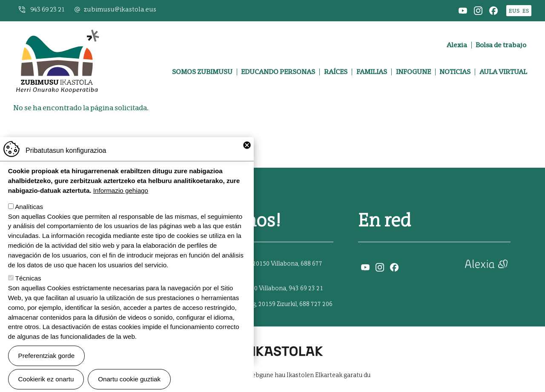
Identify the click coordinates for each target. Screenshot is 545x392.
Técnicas (28, 291)
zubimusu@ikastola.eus (120, 10)
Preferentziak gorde (47, 368)
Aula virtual (503, 72)
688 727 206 (316, 304)
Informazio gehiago (121, 203)
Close (247, 158)
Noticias (455, 72)
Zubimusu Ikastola (57, 33)
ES (526, 11)
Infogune (413, 72)
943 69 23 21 (47, 10)
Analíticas (29, 219)
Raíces (336, 72)
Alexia (457, 45)
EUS (514, 11)
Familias (372, 72)
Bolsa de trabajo (501, 45)
